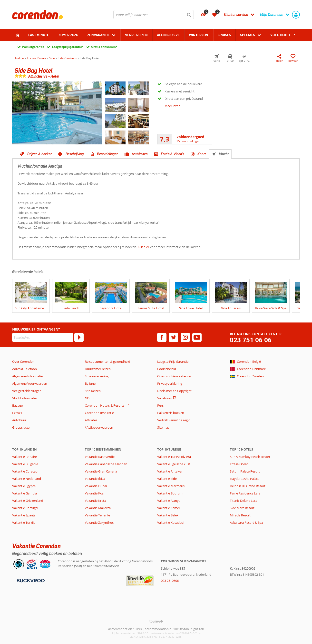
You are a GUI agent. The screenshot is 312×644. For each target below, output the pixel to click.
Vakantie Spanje (24, 515)
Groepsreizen (22, 427)
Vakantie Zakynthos (99, 523)
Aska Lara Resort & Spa (246, 523)
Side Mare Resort (242, 508)
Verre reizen (136, 35)
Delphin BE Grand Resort (248, 486)
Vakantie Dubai (96, 486)
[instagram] (185, 337)
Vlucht (224, 154)
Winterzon (199, 35)
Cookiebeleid (167, 369)
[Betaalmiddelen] (30, 580)
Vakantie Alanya (169, 501)
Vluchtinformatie (24, 398)
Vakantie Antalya (169, 471)
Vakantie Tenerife (97, 515)
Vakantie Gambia (24, 493)
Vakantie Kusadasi (170, 523)
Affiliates (91, 420)
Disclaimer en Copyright (174, 391)
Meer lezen (172, 106)
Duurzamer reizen (98, 369)
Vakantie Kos (94, 493)
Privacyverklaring (170, 383)
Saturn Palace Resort (245, 471)
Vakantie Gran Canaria (101, 471)
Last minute (39, 35)
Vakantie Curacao (25, 471)
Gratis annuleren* (104, 47)
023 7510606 (170, 581)
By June (90, 383)
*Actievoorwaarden (99, 427)
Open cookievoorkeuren (175, 376)
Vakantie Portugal (25, 508)
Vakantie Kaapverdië (100, 457)
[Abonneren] (79, 337)
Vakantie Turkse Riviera (174, 457)
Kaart (202, 154)
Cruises (224, 35)
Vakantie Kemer (169, 508)
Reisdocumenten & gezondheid (107, 362)
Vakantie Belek (168, 515)
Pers (160, 405)
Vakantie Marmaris (171, 486)
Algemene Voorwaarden (30, 383)
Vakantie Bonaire (24, 457)
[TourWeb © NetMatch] (156, 621)
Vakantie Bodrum (170, 493)
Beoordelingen (108, 154)
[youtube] (197, 337)
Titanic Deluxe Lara (244, 501)
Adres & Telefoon (24, 369)
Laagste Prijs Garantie (173, 362)
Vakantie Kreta (95, 501)
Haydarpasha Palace (245, 479)
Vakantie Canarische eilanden (106, 464)
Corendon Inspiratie (99, 413)
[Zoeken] (189, 15)
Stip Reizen (93, 391)
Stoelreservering (97, 376)
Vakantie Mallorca (98, 508)
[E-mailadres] (43, 337)
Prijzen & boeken (40, 154)
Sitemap (163, 427)
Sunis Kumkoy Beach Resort (250, 457)
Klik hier (143, 247)
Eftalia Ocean (239, 464)
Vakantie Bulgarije (25, 464)
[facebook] (162, 337)
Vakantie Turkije (24, 523)
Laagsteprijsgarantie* (68, 47)
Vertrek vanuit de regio (174, 420)
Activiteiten (140, 154)
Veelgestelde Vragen (27, 391)
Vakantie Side (167, 479)
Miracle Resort (240, 515)
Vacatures (164, 398)
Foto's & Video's (173, 154)
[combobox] (154, 15)
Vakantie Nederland (27, 479)
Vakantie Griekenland (28, 501)
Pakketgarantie (33, 47)
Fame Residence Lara (245, 493)
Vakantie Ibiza (95, 479)
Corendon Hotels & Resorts (105, 405)
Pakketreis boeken (171, 413)
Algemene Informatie (27, 376)
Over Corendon (23, 362)
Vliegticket (280, 35)
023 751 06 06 (251, 340)
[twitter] (174, 337)
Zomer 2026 (68, 35)
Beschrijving (75, 154)
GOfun (90, 398)
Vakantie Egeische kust (174, 464)
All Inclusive (168, 35)
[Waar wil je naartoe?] (154, 15)
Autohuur (19, 420)
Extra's (17, 413)
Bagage (17, 405)
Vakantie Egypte (24, 486)
